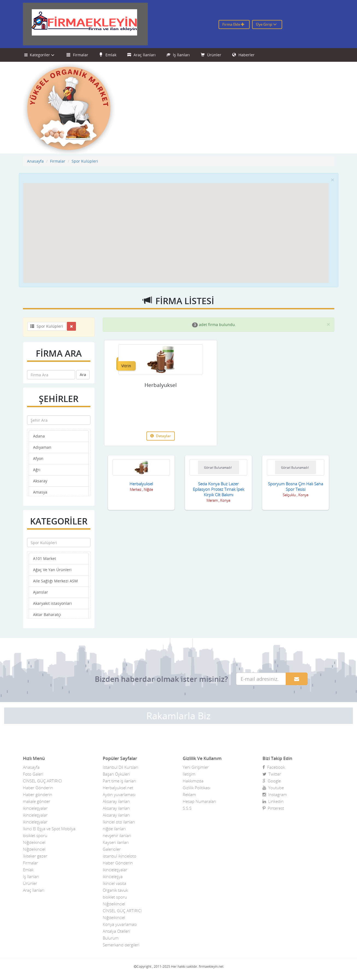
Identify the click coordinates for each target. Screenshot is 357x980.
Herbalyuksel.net (118, 788)
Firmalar (77, 55)
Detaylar (161, 436)
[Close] (332, 180)
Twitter (272, 774)
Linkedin (273, 801)
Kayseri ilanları (116, 842)
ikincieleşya (113, 876)
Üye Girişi (266, 24)
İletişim (189, 774)
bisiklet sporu (35, 835)
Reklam (189, 794)
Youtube (273, 788)
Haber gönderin (38, 794)
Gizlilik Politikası (197, 788)
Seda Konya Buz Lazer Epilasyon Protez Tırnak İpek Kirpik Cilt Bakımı (219, 489)
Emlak (108, 55)
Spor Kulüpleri (85, 161)
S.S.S (187, 808)
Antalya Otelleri (116, 931)
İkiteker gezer (35, 856)
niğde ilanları (114, 829)
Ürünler (211, 55)
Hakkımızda (193, 781)
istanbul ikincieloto (120, 856)
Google (272, 781)
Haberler (243, 55)
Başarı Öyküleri (116, 774)
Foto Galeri (33, 774)
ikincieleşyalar (35, 808)
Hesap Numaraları (199, 801)
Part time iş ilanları (119, 781)
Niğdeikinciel (34, 842)
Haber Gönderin (38, 788)
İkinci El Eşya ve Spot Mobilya (49, 829)
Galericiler (112, 849)
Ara (83, 375)
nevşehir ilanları (117, 835)
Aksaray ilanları (116, 801)
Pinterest (273, 808)
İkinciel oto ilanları (119, 822)
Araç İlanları (141, 55)
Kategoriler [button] (40, 55)
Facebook (274, 767)
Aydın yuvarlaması (119, 794)
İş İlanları (178, 55)
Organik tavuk (115, 890)
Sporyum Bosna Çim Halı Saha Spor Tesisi (296, 486)
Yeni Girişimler (196, 767)
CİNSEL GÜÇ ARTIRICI (42, 781)
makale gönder (37, 801)
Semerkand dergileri (121, 945)
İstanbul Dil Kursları (120, 767)
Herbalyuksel (161, 385)
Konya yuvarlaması (120, 924)
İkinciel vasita (114, 883)
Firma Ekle (233, 24)
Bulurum (111, 938)
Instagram (275, 794)
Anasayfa (35, 161)
